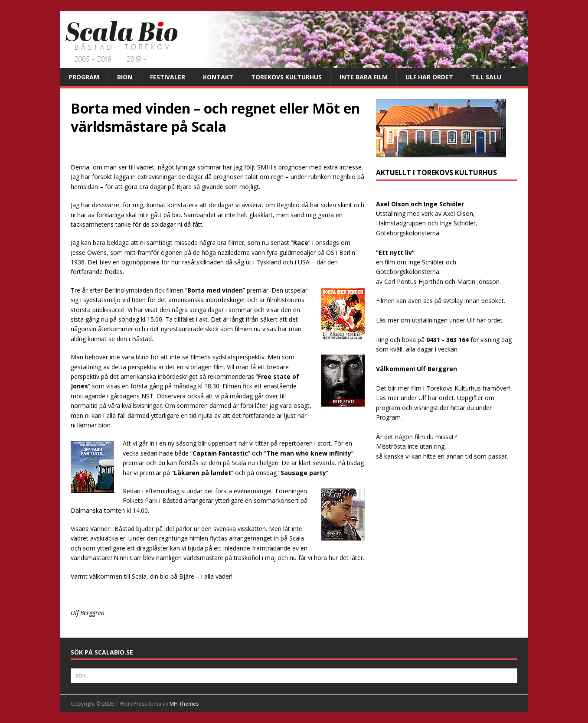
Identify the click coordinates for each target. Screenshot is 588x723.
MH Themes (184, 704)
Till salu (486, 77)
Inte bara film (364, 77)
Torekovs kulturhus (286, 77)
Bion (125, 77)
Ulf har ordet (429, 77)
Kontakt (218, 77)
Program (84, 77)
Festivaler (168, 77)
